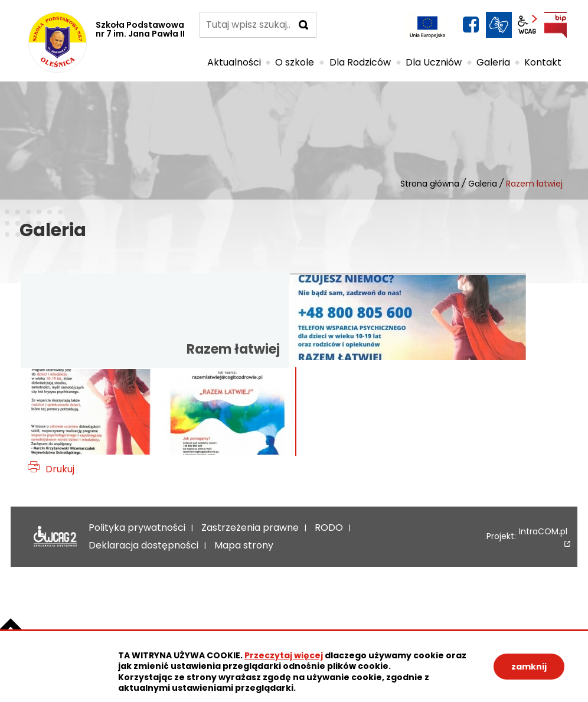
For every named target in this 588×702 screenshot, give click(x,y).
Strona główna (430, 184)
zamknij (529, 667)
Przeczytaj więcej (284, 655)
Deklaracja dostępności (52, 537)
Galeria (483, 184)
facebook (471, 25)
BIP (556, 25)
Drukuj (60, 469)
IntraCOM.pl (543, 532)
